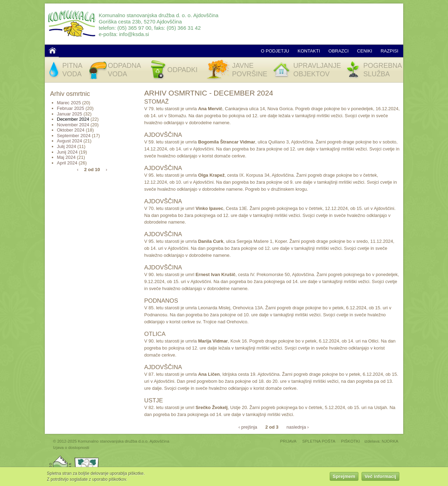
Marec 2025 (69, 103)
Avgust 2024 (70, 141)
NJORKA (390, 441)
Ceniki (365, 51)
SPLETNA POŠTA (319, 441)
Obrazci (338, 51)
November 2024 (73, 125)
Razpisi (389, 51)
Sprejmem (344, 477)
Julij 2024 (67, 146)
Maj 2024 (66, 157)
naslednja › (298, 427)
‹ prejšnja (248, 427)
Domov (52, 50)
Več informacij (380, 477)
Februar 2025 (71, 108)
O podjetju (275, 51)
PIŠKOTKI (350, 441)
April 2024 (67, 163)
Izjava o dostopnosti (71, 447)
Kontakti (309, 51)
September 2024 (74, 136)
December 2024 (73, 119)
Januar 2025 (70, 114)
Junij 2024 (67, 152)
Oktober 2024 (71, 130)
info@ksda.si (134, 34)
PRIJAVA (288, 441)
